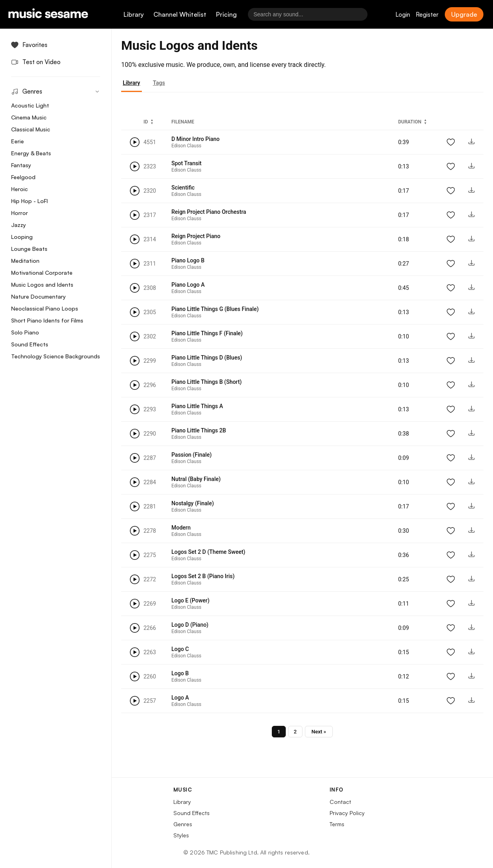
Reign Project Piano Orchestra (209, 212)
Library (134, 14)
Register (427, 15)
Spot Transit (187, 163)
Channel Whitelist (180, 14)
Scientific (183, 188)
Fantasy (21, 165)
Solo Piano (25, 332)
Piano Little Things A (197, 406)
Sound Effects (30, 344)
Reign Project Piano (196, 236)
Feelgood (23, 177)
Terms (337, 824)
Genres (183, 824)
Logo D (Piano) (190, 625)
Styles (181, 835)
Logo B (180, 673)
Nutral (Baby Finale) (196, 479)
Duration (410, 122)
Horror (20, 213)
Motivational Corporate (42, 273)
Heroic (20, 189)
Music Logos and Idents (42, 284)
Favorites (29, 45)
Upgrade (464, 14)
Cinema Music (29, 117)
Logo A (180, 698)
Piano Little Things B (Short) (206, 382)
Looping (22, 237)
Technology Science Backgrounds (56, 356)
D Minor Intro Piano (195, 139)
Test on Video (36, 62)
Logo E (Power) (191, 600)
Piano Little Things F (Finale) (207, 333)
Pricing (226, 14)
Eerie (18, 141)
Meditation (25, 261)
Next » (319, 732)
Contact (340, 802)
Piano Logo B (188, 260)
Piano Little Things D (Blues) (207, 358)
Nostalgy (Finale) (193, 503)
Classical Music (31, 129)
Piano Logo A (188, 285)
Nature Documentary (38, 296)
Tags (159, 83)
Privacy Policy (347, 813)
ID (146, 122)
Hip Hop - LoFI (29, 201)
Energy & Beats (31, 153)
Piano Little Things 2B (199, 430)
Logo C (180, 649)
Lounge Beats (29, 249)
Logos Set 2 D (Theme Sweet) (208, 552)
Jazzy (19, 225)
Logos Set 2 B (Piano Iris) (203, 576)
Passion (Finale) (192, 455)
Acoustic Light (30, 105)
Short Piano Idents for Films (47, 320)
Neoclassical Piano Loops (45, 308)
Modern (181, 528)
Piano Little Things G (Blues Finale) (215, 309)
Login (403, 15)
